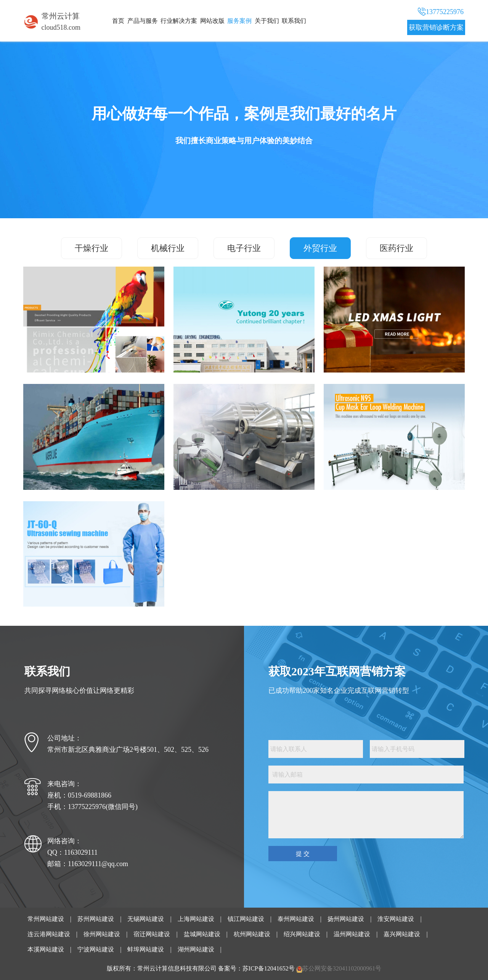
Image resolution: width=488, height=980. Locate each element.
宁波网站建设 (96, 949)
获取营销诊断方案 (436, 27)
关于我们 (267, 21)
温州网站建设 (352, 934)
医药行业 (396, 248)
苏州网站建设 (96, 919)
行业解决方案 (179, 21)
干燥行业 (91, 248)
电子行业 (244, 248)
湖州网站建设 (196, 949)
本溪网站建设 (46, 949)
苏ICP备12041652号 (269, 968)
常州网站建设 (46, 919)
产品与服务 (143, 21)
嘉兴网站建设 (402, 934)
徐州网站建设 (102, 934)
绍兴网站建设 (302, 934)
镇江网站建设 (246, 919)
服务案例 (239, 21)
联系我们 (294, 21)
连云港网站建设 (49, 934)
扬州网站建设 (346, 919)
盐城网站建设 (202, 934)
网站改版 (212, 21)
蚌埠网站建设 (146, 949)
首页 (118, 21)
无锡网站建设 (146, 919)
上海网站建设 (196, 919)
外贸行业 (320, 248)
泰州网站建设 (296, 919)
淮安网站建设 (396, 919)
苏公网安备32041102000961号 (342, 968)
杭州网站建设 (252, 934)
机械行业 (168, 248)
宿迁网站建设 (152, 934)
